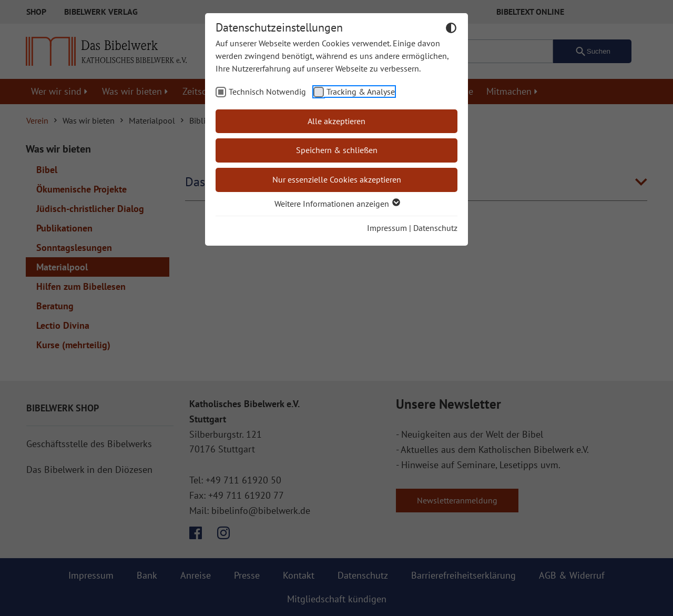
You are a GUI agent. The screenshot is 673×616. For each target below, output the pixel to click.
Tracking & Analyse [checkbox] (361, 92)
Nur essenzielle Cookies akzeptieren (337, 179)
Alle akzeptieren (336, 121)
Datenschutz (435, 228)
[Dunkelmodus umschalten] (451, 29)
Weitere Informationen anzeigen (337, 204)
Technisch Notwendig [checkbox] (267, 92)
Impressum (387, 228)
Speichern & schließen (337, 150)
